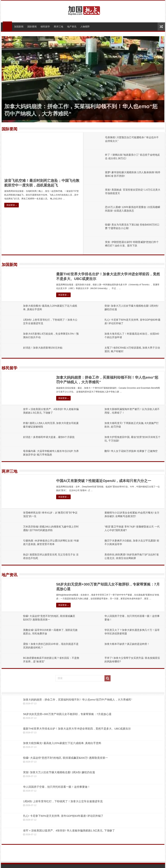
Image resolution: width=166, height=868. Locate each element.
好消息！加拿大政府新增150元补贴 (43, 348)
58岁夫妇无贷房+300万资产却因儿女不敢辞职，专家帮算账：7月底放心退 (67, 714)
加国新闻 (19, 27)
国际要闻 (32, 27)
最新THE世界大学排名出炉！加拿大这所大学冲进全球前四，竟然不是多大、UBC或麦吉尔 (77, 729)
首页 (7, 26)
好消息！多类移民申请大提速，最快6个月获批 (49, 437)
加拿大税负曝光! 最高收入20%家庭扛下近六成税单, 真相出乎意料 (62, 743)
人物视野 (85, 27)
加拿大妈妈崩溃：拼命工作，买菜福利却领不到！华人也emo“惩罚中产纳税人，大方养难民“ (78, 700)
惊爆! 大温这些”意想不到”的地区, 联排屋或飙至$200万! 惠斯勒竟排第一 (65, 758)
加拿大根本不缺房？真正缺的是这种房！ (127, 644)
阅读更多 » (12, 205)
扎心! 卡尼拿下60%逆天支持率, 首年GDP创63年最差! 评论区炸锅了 (63, 816)
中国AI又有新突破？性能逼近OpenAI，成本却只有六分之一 (104, 481)
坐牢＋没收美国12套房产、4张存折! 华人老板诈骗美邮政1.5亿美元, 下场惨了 (69, 830)
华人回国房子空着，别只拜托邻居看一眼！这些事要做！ (57, 787)
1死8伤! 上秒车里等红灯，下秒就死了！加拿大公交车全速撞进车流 (63, 801)
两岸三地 (58, 27)
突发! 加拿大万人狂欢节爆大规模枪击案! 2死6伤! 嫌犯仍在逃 (59, 772)
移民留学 (45, 27)
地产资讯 (72, 27)
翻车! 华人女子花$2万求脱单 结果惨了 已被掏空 (131, 451)
